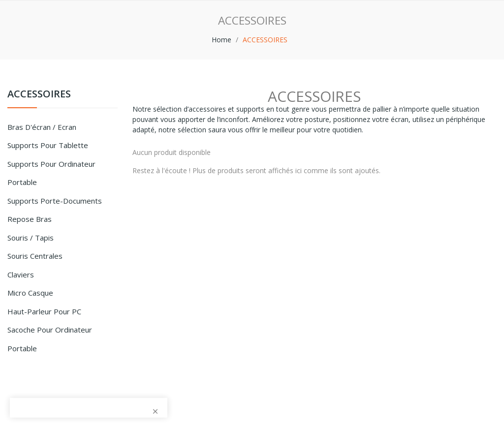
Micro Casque (30, 293)
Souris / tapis (31, 238)
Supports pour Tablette (48, 145)
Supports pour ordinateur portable (51, 173)
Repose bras (30, 219)
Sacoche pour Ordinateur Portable (50, 339)
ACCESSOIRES (39, 95)
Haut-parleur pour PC (44, 311)
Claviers (21, 274)
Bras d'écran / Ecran (42, 127)
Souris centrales (35, 256)
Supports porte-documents (55, 201)
